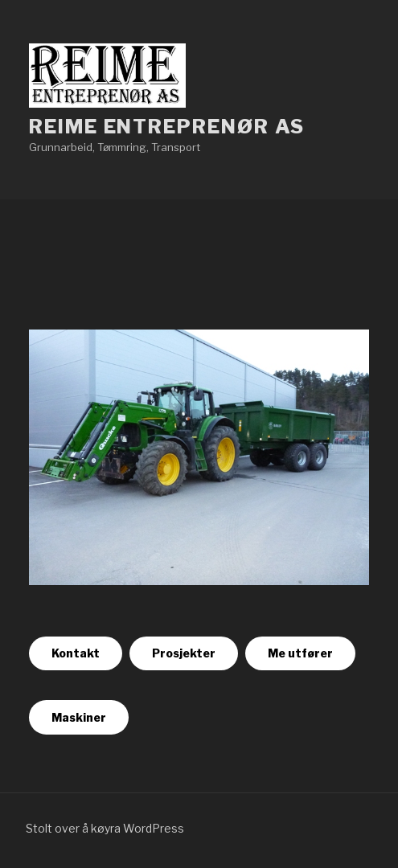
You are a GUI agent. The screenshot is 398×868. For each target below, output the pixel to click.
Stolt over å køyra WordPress (105, 828)
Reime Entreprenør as (167, 127)
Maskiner (79, 717)
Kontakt (76, 653)
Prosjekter (184, 653)
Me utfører (300, 653)
